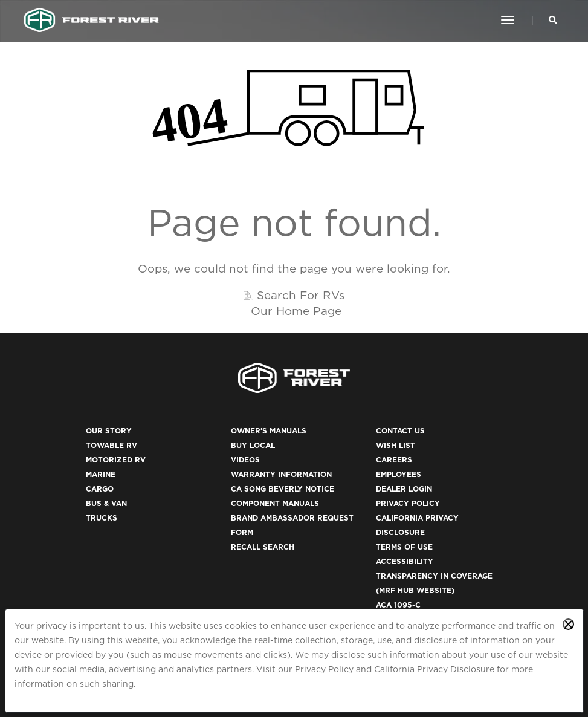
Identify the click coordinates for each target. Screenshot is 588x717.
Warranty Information (281, 474)
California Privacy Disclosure (434, 669)
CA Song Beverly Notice (283, 489)
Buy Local (253, 445)
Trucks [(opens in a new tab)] (102, 518)
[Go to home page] (92, 20)
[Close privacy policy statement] (568, 624)
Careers (394, 460)
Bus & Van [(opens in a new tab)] (106, 503)
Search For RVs (301, 295)
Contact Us (400, 431)
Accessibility (405, 561)
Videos (245, 460)
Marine (101, 474)
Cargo (100, 489)
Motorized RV (116, 460)
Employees (399, 474)
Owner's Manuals (269, 431)
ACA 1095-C (398, 605)
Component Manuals (275, 503)
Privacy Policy (324, 669)
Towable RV (111, 445)
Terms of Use (404, 547)
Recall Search (263, 547)
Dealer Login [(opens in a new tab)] (404, 489)
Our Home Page (296, 311)
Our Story (109, 431)
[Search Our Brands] (553, 20)
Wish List (396, 445)
